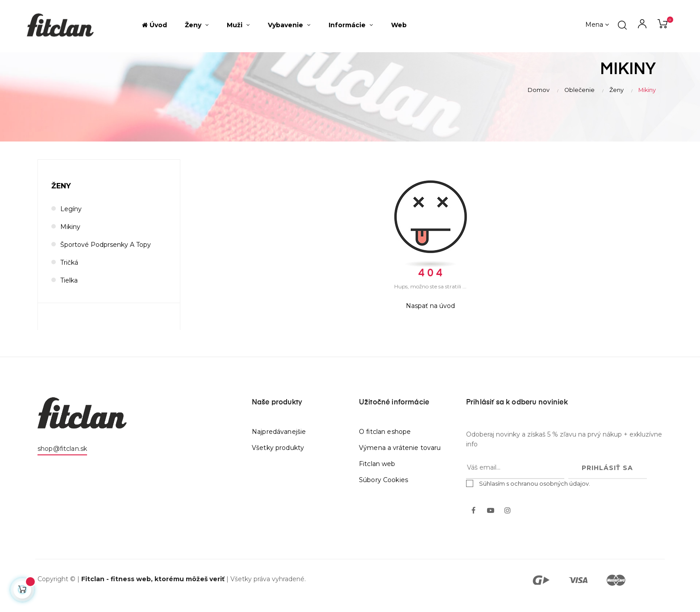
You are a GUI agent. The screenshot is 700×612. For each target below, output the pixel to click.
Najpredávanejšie (279, 442)
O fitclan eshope (385, 442)
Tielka (69, 291)
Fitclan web (377, 475)
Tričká (69, 273)
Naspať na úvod (430, 316)
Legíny (71, 220)
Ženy (61, 197)
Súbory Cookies (383, 491)
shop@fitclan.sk (62, 459)
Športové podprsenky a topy (106, 255)
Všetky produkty (278, 458)
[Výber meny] (597, 25)
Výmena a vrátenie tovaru (400, 458)
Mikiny (70, 237)
